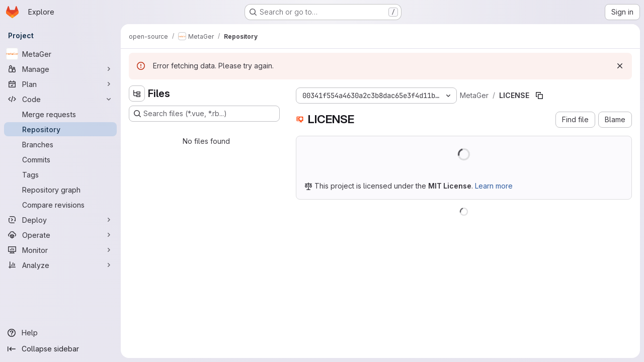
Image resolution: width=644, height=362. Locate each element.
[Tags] (60, 174)
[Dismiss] (620, 66)
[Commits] (60, 159)
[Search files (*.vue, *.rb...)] (204, 114)
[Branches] (60, 144)
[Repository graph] (60, 190)
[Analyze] (60, 265)
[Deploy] (60, 220)
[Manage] (60, 69)
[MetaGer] (60, 54)
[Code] (60, 99)
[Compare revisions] (60, 205)
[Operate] (60, 235)
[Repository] (60, 129)
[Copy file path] (539, 96)
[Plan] (60, 84)
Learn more (494, 186)
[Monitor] (60, 250)
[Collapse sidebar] (60, 349)
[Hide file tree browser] (137, 94)
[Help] (60, 333)
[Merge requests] (60, 114)
